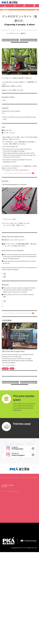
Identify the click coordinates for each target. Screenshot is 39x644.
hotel (6, 54)
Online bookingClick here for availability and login (19, 360)
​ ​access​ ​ (4, 14)
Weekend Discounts (17, 70)
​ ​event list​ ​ (24, 566)
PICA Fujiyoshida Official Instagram (14, 315)
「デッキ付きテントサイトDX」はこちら (19, 209)
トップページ (5, 44)
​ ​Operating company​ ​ (28, 619)
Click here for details (28, 485)
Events (23, 562)
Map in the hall (6, 585)
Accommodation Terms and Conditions (29, 625)
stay (3, 562)
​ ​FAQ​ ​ (3, 603)
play (22, 568)
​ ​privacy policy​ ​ (7, 624)
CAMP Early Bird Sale (28, 62)
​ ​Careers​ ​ (5, 619)
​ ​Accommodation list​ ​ (8, 566)
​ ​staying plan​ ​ (27, 54)
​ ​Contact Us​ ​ (25, 14)
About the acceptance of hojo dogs (9, 606)
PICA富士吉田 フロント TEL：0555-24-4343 (16, 313)
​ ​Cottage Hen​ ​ (26, 500)
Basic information (9, 578)
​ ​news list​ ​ (5, 592)
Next (38, 93)
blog (36, 14)
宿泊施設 (14, 44)
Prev (1, 93)
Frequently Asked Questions (14, 14)
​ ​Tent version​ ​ (17, 504)
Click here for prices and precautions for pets (17, 349)
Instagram (31, 14)
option (6, 62)
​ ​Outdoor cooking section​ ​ (29, 505)
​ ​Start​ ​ (15, 500)
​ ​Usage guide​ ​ (6, 583)
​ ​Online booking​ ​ (11, 19)
